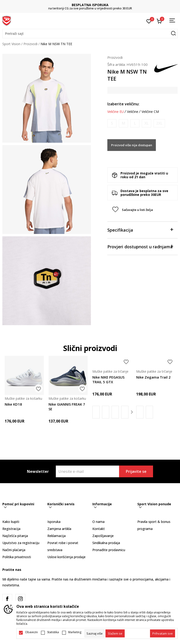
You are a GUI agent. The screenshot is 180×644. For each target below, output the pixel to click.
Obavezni (31, 632)
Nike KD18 (13, 404)
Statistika (53, 632)
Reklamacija (56, 536)
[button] (90, 34)
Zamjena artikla (59, 529)
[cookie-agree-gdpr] (115, 633)
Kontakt (99, 529)
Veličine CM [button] (150, 112)
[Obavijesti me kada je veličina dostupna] (112, 123)
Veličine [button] (133, 112)
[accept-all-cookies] (163, 633)
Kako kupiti (11, 522)
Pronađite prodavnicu (109, 550)
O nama (98, 522)
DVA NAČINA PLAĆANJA (70, 5)
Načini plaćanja (14, 550)
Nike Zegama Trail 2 (153, 377)
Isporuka (54, 522)
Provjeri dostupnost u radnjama (140, 246)
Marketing (75, 632)
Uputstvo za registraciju (21, 543)
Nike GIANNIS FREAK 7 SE (67, 407)
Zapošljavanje (103, 536)
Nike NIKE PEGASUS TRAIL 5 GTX (108, 379)
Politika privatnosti (17, 557)
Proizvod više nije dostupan (132, 145)
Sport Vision (11, 44)
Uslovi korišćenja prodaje (66, 557)
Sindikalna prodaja (106, 543)
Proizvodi (30, 44)
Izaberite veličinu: (123, 104)
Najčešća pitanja (15, 536)
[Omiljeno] (149, 21)
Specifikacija (140, 230)
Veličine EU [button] (116, 112)
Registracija (11, 529)
